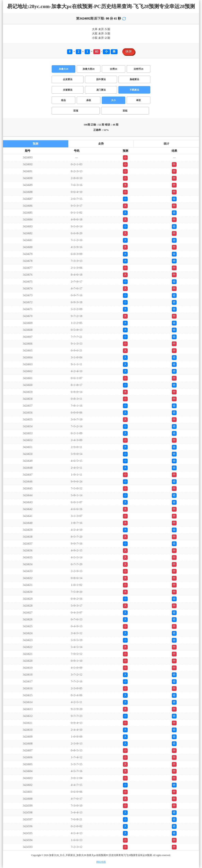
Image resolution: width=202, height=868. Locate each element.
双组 (125, 111)
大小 (113, 100)
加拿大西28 (89, 69)
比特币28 (138, 69)
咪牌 (129, 52)
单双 (138, 100)
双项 (76, 111)
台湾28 (113, 69)
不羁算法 (134, 90)
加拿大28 (64, 69)
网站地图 (101, 862)
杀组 (89, 100)
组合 (64, 100)
